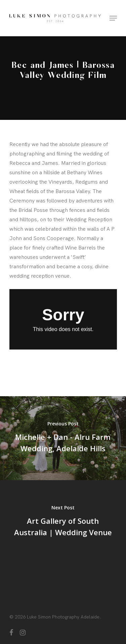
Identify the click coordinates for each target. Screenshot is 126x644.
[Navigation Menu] (113, 18)
